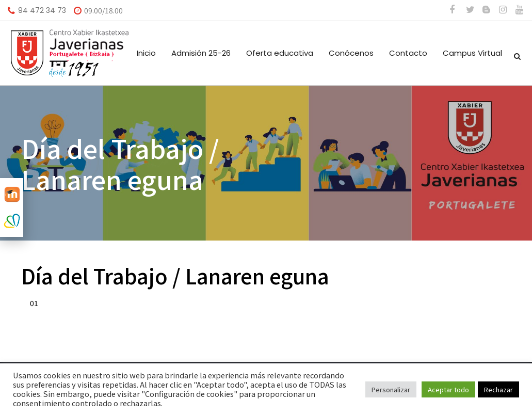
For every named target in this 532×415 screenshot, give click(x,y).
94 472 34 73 (42, 10)
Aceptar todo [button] (448, 389)
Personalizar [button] (391, 389)
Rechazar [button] (498, 389)
